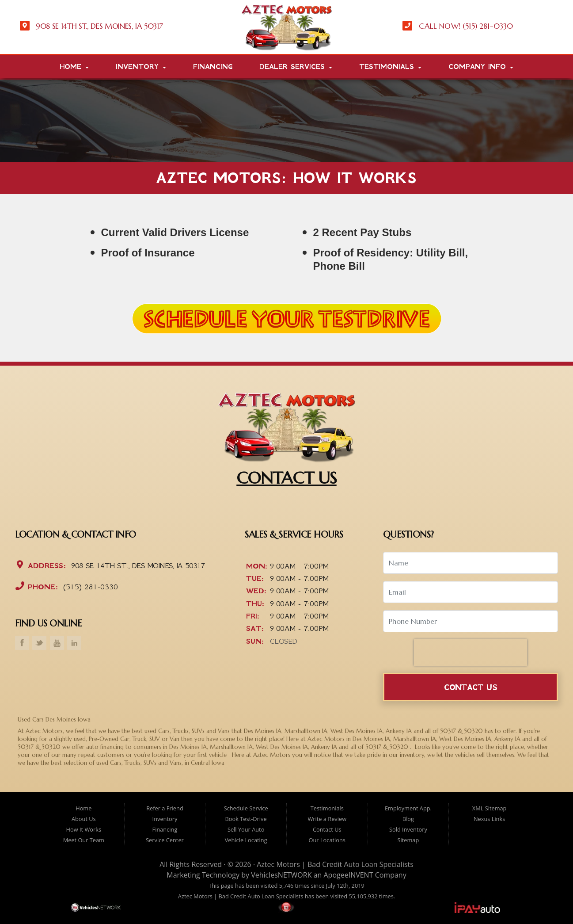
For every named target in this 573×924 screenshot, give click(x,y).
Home (74, 67)
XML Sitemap (490, 808)
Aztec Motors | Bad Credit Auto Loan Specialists (335, 864)
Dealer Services (296, 67)
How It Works (84, 829)
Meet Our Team (84, 840)
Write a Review (327, 819)
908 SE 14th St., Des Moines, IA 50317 (137, 565)
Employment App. (408, 808)
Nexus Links (489, 819)
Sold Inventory (408, 829)
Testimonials (390, 67)
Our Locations (327, 840)
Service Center (165, 840)
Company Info (481, 67)
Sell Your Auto (246, 829)
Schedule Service (246, 808)
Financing (213, 67)
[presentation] (471, 653)
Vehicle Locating (246, 840)
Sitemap (408, 840)
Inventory (141, 67)
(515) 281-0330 (89, 587)
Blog (408, 819)
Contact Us (471, 687)
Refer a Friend (165, 808)
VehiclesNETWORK (281, 875)
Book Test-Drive (246, 819)
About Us (84, 819)
